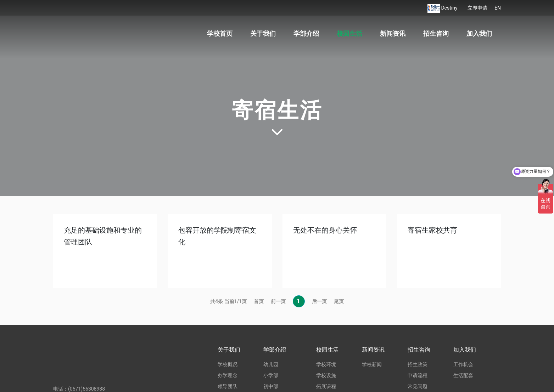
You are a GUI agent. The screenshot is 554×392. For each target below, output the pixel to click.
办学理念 (228, 375)
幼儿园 (271, 364)
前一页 (278, 301)
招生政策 (418, 364)
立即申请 (477, 8)
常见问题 (418, 386)
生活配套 (463, 375)
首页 (259, 301)
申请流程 (418, 375)
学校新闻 (372, 364)
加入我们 (479, 33)
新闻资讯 (393, 33)
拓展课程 (326, 386)
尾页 (339, 301)
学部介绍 (306, 33)
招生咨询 (436, 33)
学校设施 (326, 375)
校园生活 (349, 33)
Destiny (450, 8)
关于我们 (263, 33)
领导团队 (228, 386)
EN (498, 8)
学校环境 (326, 364)
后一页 (319, 301)
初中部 (271, 386)
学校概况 (228, 364)
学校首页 (220, 33)
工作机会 (463, 364)
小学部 (271, 375)
